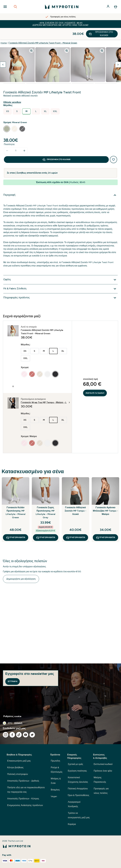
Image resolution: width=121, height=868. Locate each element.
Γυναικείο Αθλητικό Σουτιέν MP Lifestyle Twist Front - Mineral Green (43, 31)
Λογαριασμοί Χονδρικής (74, 804)
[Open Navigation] (5, 7)
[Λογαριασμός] (108, 7)
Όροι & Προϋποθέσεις (78, 795)
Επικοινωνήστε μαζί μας (19, 761)
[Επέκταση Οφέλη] (60, 268)
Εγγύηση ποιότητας (77, 771)
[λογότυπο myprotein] (62, 7)
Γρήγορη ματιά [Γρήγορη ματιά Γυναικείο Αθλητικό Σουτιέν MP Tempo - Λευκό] (76, 526)
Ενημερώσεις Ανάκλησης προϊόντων (25, 805)
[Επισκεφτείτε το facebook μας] (12, 735)
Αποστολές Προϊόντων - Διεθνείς (23, 781)
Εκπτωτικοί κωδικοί (103, 764)
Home (4, 31)
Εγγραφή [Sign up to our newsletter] (13, 681)
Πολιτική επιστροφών (18, 774)
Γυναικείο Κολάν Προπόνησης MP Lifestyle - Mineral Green (16, 501)
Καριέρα (72, 824)
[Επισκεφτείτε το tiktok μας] (19, 735)
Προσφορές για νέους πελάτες (101, 791)
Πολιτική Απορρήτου (78, 789)
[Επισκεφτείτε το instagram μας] (6, 735)
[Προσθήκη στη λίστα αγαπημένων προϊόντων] (113, 148)
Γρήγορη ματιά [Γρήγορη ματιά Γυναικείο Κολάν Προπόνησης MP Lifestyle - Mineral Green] (15, 526)
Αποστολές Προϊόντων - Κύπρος (23, 799)
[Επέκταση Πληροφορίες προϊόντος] (60, 286)
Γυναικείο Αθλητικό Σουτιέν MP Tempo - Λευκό (76, 499)
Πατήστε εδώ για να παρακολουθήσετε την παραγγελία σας (26, 790)
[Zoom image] (31, 39)
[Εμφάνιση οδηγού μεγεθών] (13, 91)
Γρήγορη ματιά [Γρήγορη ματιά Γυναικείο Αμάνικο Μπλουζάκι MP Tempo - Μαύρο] (105, 526)
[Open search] (15, 7)
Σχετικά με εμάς (75, 764)
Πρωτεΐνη (55, 761)
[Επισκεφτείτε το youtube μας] (26, 735)
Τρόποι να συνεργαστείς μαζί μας (79, 815)
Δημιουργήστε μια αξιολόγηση (21, 567)
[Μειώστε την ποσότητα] (7, 139)
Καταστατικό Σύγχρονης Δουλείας (78, 780)
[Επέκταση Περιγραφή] (60, 183)
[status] (16, 139)
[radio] (8, 100)
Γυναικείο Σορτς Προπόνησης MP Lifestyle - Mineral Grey (46, 501)
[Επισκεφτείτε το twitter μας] (32, 735)
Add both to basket (95, 381)
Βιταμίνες (55, 790)
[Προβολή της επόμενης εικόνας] (118, 53)
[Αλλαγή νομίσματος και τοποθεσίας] (60, 723)
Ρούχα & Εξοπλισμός (57, 770)
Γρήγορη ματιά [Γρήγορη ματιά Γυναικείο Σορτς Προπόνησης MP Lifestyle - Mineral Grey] (45, 526)
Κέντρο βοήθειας (15, 767)
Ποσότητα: (10, 133)
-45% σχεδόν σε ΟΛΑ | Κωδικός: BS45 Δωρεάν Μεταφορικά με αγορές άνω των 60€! (60, 24)
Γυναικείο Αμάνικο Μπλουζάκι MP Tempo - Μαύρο (105, 499)
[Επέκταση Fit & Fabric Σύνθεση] (60, 277)
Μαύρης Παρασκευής (100, 780)
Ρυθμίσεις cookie (12, 716)
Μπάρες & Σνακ (56, 781)
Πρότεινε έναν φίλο (103, 771)
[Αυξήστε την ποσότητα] (24, 139)
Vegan (54, 796)
